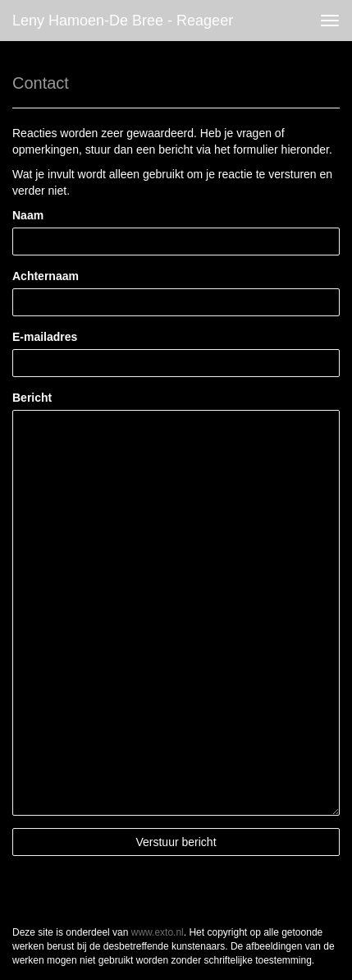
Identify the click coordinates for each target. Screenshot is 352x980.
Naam (28, 215)
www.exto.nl (158, 932)
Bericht (32, 398)
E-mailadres (45, 337)
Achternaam (46, 276)
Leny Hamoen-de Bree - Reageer (123, 21)
